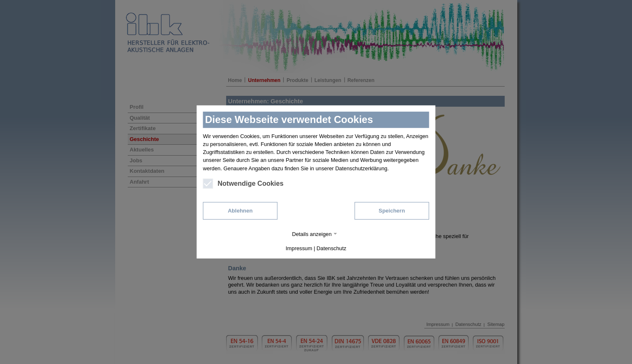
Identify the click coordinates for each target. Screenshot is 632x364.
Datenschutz (331, 248)
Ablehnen (240, 211)
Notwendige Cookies (243, 184)
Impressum (299, 248)
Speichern (392, 211)
